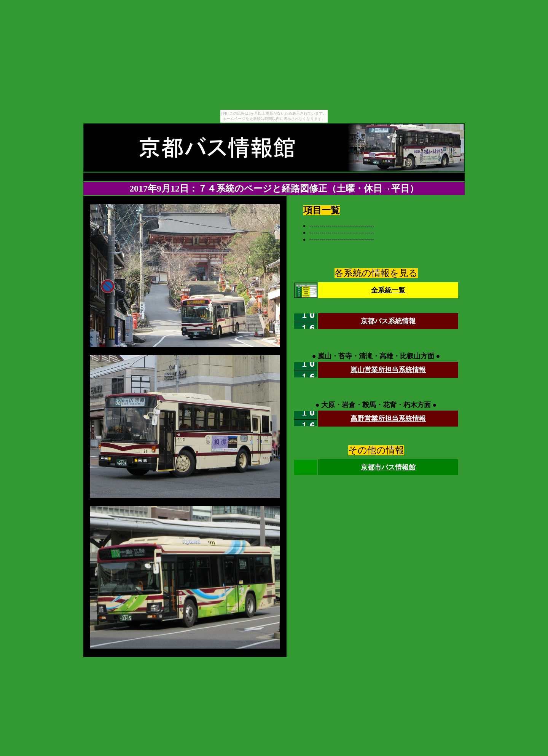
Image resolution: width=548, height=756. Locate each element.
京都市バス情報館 (388, 467)
